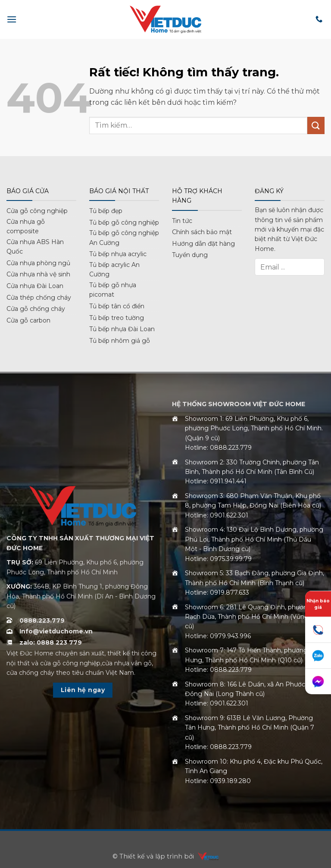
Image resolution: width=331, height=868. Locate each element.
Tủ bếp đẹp (106, 211)
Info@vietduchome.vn (56, 631)
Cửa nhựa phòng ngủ (38, 263)
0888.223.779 (42, 620)
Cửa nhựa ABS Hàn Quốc (35, 247)
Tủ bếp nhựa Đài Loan (122, 329)
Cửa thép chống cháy (39, 298)
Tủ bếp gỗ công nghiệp (124, 222)
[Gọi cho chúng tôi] (319, 19)
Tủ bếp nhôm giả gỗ (120, 341)
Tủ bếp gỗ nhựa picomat (113, 290)
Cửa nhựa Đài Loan (35, 286)
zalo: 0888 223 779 (51, 642)
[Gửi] (316, 125)
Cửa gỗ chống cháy (36, 309)
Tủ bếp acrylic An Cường (114, 269)
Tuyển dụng (190, 255)
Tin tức (182, 221)
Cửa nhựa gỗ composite (26, 226)
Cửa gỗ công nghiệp (37, 211)
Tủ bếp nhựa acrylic (118, 254)
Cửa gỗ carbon (28, 320)
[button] (12, 19)
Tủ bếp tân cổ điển (117, 306)
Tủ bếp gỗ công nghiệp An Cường (124, 238)
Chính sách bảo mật (202, 232)
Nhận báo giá (318, 604)
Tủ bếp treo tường (117, 318)
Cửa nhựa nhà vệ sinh (38, 274)
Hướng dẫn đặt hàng (203, 244)
